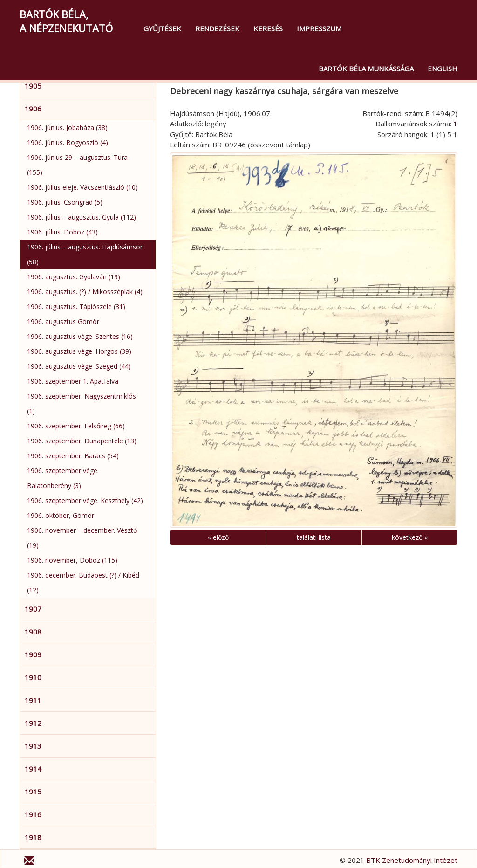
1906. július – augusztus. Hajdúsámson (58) (85, 254)
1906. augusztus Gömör (63, 321)
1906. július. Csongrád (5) (65, 202)
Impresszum (319, 28)
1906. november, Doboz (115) (72, 560)
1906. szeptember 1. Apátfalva (73, 381)
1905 (33, 86)
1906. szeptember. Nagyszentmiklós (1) (82, 403)
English (443, 69)
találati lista (314, 537)
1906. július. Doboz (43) (62, 232)
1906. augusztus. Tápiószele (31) (76, 307)
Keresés (268, 28)
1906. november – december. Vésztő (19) (82, 538)
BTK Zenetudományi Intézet (412, 860)
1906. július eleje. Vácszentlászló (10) (82, 187)
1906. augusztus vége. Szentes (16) (80, 336)
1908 (33, 632)
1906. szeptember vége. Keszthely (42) (85, 500)
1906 (33, 109)
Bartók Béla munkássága (366, 69)
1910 (33, 677)
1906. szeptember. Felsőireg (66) (76, 426)
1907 (33, 609)
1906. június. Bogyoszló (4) (68, 142)
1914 (33, 769)
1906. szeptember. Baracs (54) (73, 456)
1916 (33, 814)
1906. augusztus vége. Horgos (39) (79, 351)
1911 (33, 700)
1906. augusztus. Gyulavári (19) (74, 277)
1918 (33, 837)
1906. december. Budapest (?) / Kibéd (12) (83, 582)
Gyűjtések (162, 28)
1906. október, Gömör (61, 515)
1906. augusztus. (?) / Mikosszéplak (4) (85, 292)
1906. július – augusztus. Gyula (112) (82, 217)
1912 (33, 723)
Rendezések (217, 28)
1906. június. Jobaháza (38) (67, 127)
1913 (33, 746)
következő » (410, 537)
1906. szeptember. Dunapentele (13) (82, 441)
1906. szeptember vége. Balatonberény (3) (63, 478)
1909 (33, 654)
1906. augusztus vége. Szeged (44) (79, 366)
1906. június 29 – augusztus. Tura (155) (77, 165)
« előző (218, 537)
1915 (33, 792)
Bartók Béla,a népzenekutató (66, 21)
